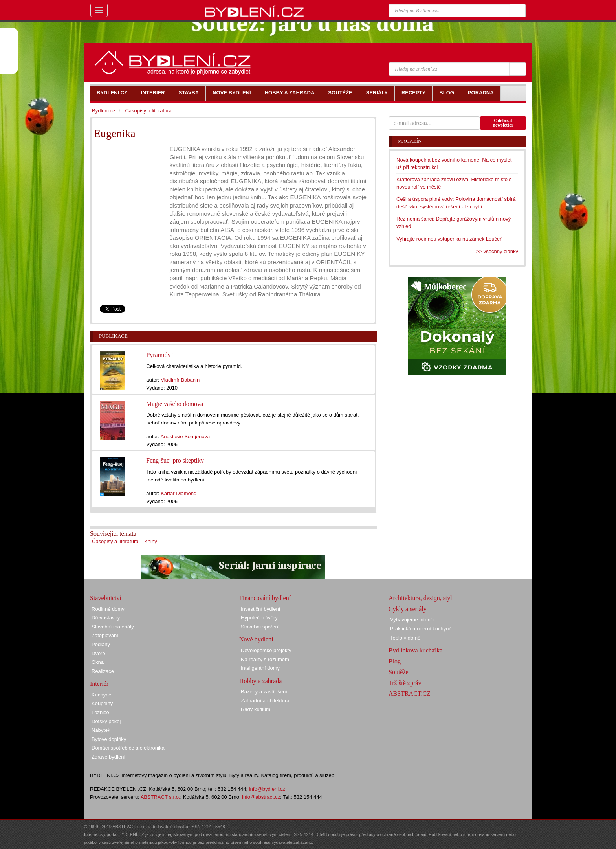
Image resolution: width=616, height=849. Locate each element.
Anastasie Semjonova (185, 436)
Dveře (98, 653)
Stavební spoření (260, 627)
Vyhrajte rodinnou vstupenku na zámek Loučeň (450, 239)
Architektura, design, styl (420, 598)
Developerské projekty (266, 650)
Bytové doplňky (109, 739)
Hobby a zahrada (260, 681)
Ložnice (100, 712)
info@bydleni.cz (267, 789)
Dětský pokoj (106, 721)
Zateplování (105, 635)
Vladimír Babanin (180, 380)
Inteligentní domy (260, 668)
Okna (98, 662)
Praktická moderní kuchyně (421, 629)
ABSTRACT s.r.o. (160, 797)
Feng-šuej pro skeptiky (175, 460)
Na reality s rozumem (265, 659)
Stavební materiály (113, 627)
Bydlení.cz (104, 111)
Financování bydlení (265, 598)
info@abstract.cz (261, 797)
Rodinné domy (108, 609)
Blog (395, 661)
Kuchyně (102, 695)
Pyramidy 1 (161, 355)
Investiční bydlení (260, 609)
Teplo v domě (405, 638)
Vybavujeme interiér (412, 620)
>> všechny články (497, 251)
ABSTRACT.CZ (410, 694)
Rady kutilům (256, 709)
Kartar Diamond (179, 493)
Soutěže (399, 672)
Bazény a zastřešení (264, 692)
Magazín (410, 141)
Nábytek (101, 730)
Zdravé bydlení (108, 757)
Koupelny (102, 703)
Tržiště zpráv (405, 683)
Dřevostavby (106, 618)
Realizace (103, 671)
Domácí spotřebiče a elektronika (128, 748)
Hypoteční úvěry (259, 618)
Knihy (151, 541)
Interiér (99, 684)
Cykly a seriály (408, 609)
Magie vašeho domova (175, 404)
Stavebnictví (106, 598)
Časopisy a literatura (115, 541)
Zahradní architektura (265, 701)
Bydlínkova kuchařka (415, 650)
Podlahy (101, 644)
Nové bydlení (256, 639)
